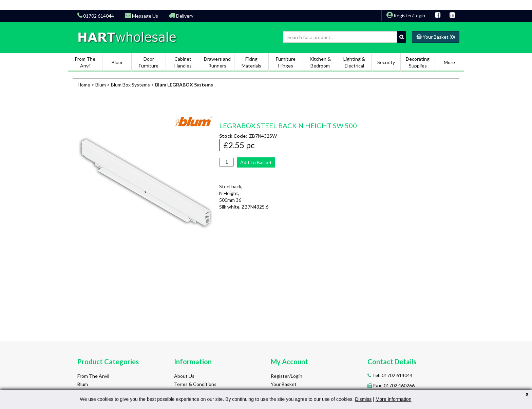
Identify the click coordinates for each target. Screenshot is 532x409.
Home (84, 85)
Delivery (181, 16)
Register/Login (406, 15)
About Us (184, 376)
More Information (394, 399)
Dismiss (363, 399)
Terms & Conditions (195, 384)
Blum (101, 85)
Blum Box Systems (130, 85)
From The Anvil (93, 376)
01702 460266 (393, 385)
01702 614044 (392, 375)
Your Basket (284, 384)
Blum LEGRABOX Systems (184, 85)
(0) (436, 37)
